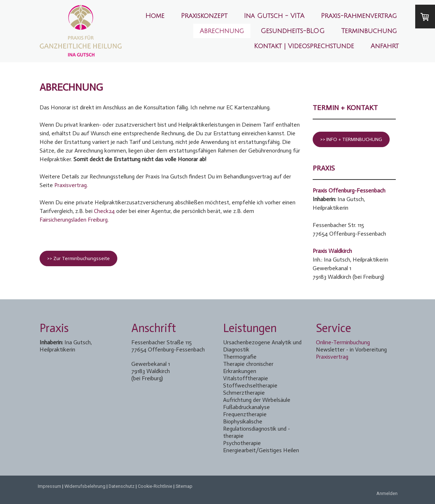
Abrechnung (222, 31)
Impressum (49, 486)
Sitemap (184, 486)
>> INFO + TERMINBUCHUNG (351, 139)
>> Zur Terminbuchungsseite (78, 258)
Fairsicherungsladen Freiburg (74, 220)
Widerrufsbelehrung (85, 486)
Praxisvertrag (332, 357)
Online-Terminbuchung (343, 342)
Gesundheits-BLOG (293, 31)
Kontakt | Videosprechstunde (304, 46)
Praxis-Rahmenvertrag (359, 16)
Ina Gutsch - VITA (274, 16)
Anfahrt (385, 46)
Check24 (104, 211)
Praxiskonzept (204, 16)
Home (155, 16)
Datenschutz (122, 486)
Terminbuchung (369, 31)
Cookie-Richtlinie (155, 486)
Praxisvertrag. (71, 185)
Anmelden (387, 493)
